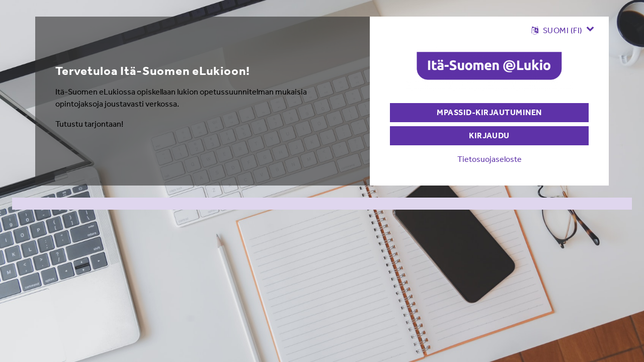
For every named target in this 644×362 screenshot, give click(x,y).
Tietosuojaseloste (490, 159)
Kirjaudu (489, 135)
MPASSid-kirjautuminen (489, 112)
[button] (562, 30)
